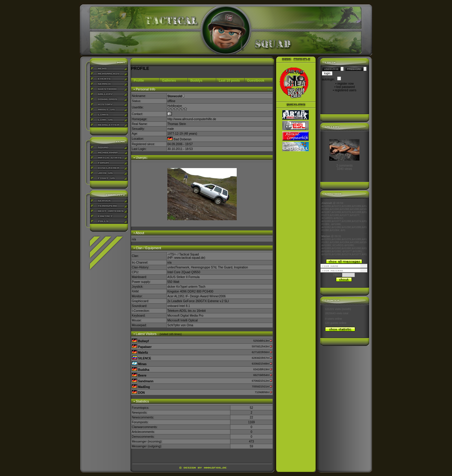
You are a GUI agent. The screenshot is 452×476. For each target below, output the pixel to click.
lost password (345, 87)
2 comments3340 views (344, 167)
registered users (346, 90)
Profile (139, 80)
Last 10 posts (229, 80)
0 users (330, 319)
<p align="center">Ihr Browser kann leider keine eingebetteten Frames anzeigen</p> (344, 229)
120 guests (332, 323)
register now (346, 84)
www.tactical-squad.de (189, 258)
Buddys (196, 80)
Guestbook (256, 80)
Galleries (169, 80)
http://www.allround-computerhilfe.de (192, 119)
